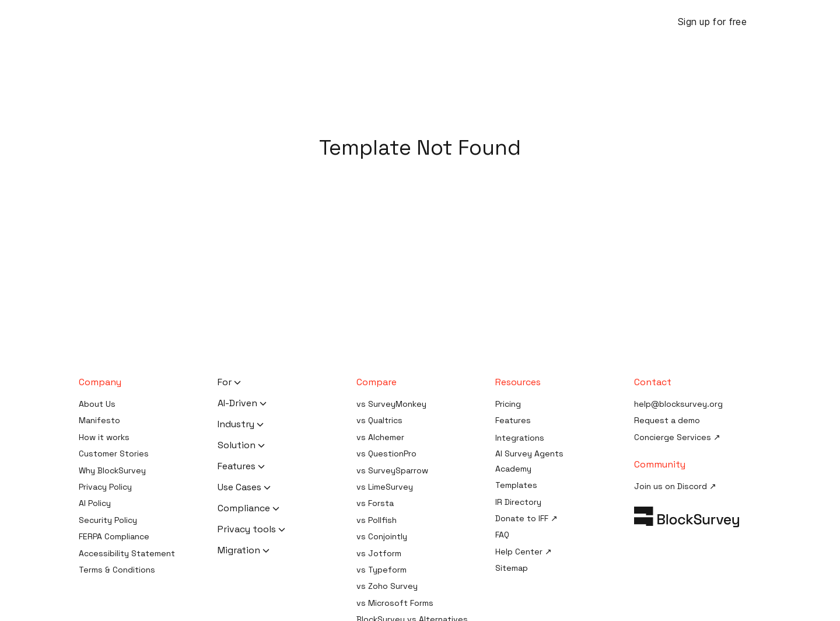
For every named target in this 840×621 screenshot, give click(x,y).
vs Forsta (375, 503)
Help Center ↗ (524, 552)
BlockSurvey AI (254, 22)
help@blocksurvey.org (678, 404)
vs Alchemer (380, 437)
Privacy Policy (105, 487)
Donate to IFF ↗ (526, 518)
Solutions (388, 22)
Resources (454, 22)
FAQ (502, 535)
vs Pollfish (377, 520)
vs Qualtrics (379, 420)
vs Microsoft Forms (395, 603)
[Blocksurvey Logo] (128, 22)
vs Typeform (381, 570)
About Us (97, 404)
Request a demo (667, 420)
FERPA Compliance (114, 536)
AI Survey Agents (529, 453)
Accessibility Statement (127, 553)
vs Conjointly (382, 536)
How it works (104, 437)
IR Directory (518, 502)
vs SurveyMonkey (391, 404)
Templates (516, 485)
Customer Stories (114, 453)
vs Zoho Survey (387, 586)
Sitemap (512, 568)
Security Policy (108, 520)
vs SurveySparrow (392, 470)
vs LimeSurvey (385, 487)
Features (327, 22)
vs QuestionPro (386, 453)
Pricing (509, 22)
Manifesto (99, 420)
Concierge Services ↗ (677, 437)
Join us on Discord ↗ (675, 486)
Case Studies (564, 22)
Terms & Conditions (117, 570)
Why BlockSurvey (112, 470)
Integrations (520, 438)
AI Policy (95, 503)
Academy (513, 469)
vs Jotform (379, 553)
